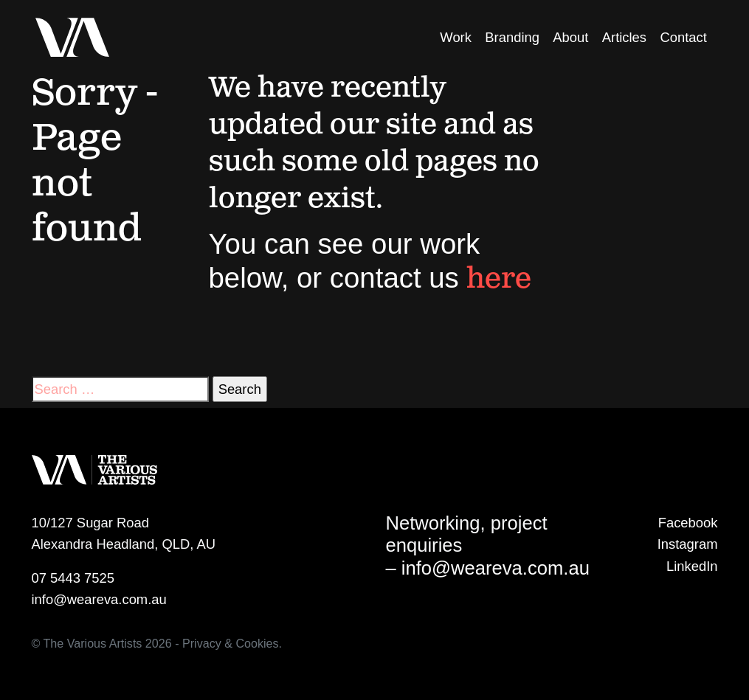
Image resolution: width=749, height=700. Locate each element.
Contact (683, 37)
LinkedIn (692, 566)
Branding (512, 37)
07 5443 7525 (73, 578)
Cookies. (259, 643)
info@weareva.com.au (99, 599)
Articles (624, 37)
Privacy (202, 643)
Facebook (688, 523)
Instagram (688, 544)
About (570, 37)
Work (456, 37)
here (499, 280)
